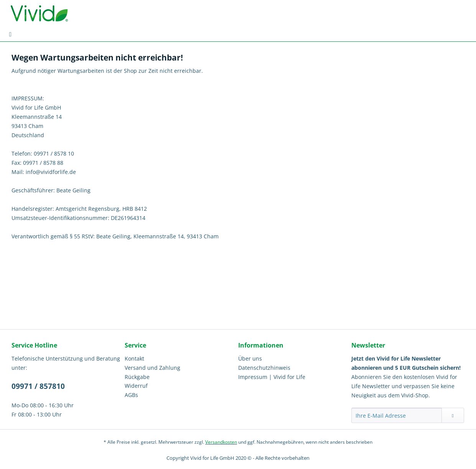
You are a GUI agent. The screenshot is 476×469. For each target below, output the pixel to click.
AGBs (131, 395)
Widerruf (136, 386)
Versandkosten (221, 442)
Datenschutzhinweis (264, 368)
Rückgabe (137, 377)
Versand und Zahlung (152, 368)
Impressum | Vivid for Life (272, 377)
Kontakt (134, 358)
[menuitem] (10, 34)
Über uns (250, 358)
